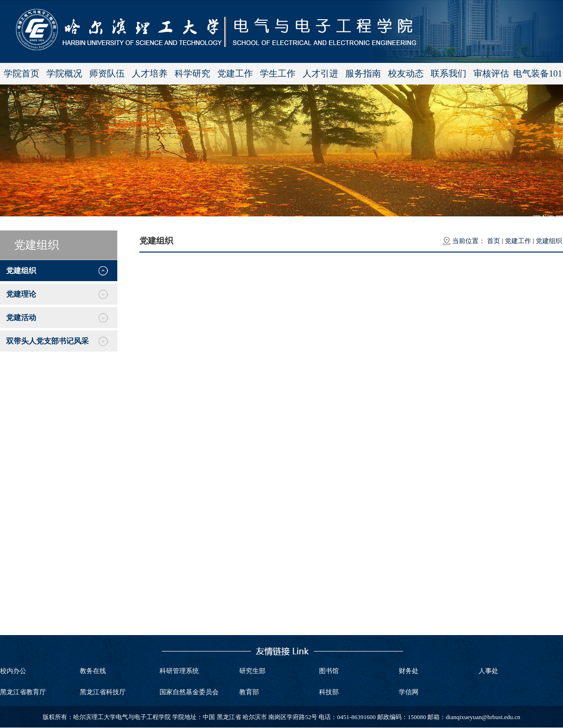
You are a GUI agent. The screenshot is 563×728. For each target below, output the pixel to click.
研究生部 (252, 671)
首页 (494, 241)
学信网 (409, 692)
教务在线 (93, 671)
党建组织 (549, 241)
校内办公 (13, 671)
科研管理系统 (179, 671)
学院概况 (64, 73)
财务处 (409, 671)
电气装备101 (538, 73)
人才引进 (320, 73)
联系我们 (449, 73)
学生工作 (278, 73)
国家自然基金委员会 (189, 692)
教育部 (249, 692)
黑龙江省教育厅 (23, 692)
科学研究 (192, 73)
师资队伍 (107, 73)
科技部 (329, 692)
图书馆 (329, 671)
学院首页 (22, 73)
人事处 (488, 671)
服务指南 (363, 73)
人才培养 (150, 73)
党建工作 (235, 73)
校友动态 (406, 73)
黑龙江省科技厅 (103, 692)
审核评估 (491, 73)
